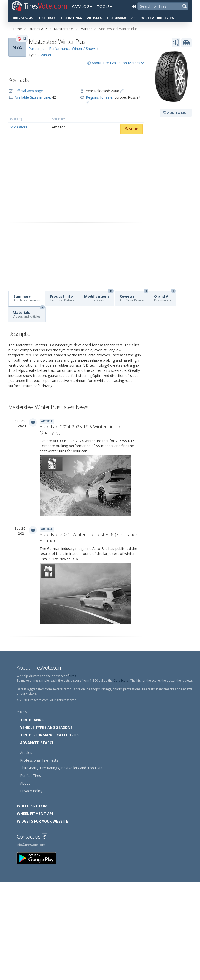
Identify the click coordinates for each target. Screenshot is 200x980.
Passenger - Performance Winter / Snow (62, 49)
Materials (29, 313)
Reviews (134, 297)
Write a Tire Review (158, 18)
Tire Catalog (22, 18)
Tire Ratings (71, 18)
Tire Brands (32, 720)
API (134, 18)
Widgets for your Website (42, 821)
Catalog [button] (82, 6)
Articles (94, 18)
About (25, 783)
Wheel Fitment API (35, 813)
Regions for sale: (99, 97)
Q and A (165, 297)
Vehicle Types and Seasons (46, 727)
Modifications (99, 297)
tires (73, 676)
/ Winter (45, 55)
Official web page (29, 91)
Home (17, 29)
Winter (87, 29)
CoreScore (121, 680)
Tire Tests (47, 18)
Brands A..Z (38, 29)
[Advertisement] (76, 178)
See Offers (19, 127)
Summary (27, 298)
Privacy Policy (31, 791)
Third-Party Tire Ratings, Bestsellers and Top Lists (61, 768)
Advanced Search (37, 743)
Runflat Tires (31, 776)
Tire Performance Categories (49, 735)
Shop (132, 129)
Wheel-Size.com (32, 806)
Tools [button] (105, 6)
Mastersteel (64, 29)
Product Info (62, 298)
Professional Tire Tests (39, 760)
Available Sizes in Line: (33, 97)
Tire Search (116, 18)
